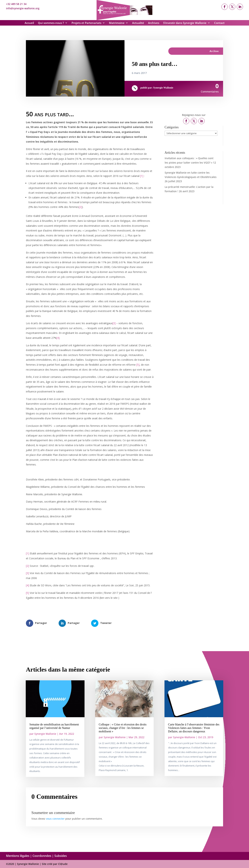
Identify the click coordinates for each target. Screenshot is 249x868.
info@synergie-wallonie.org (23, 8)
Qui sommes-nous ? (51, 23)
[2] (80, 207)
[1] (142, 176)
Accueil (29, 23)
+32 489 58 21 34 (16, 4)
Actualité (138, 23)
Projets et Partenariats (86, 23)
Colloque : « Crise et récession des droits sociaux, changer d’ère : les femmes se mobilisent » (123, 728)
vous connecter (55, 819)
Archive (214, 51)
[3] (114, 323)
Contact (219, 23)
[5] (138, 365)
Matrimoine (117, 23)
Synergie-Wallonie (163, 88)
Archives (154, 23)
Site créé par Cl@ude (55, 864)
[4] (58, 338)
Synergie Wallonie (45, 734)
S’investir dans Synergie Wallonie (185, 23)
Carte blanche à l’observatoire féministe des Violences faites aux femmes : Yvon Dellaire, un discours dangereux (194, 728)
